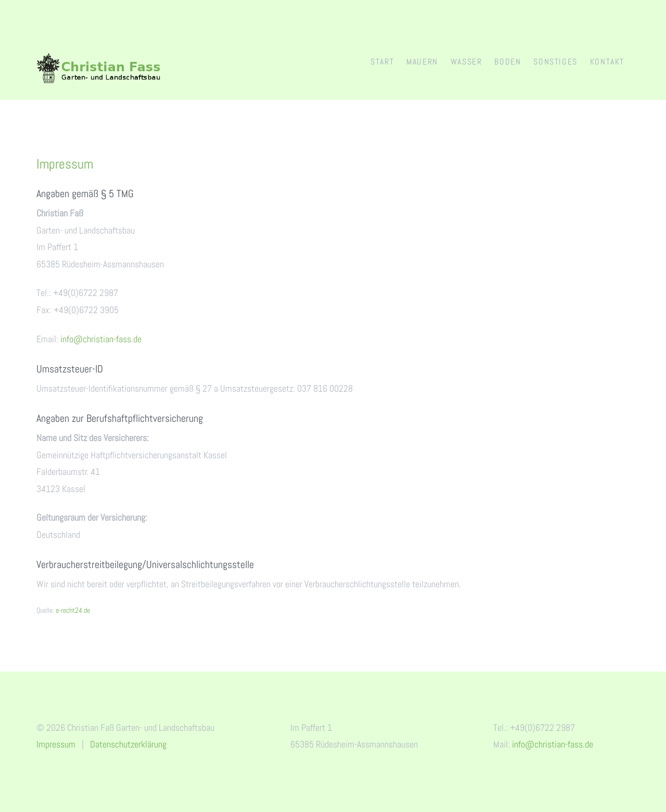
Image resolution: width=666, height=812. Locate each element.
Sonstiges (555, 62)
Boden (508, 62)
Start (382, 62)
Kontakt (607, 62)
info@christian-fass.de (101, 339)
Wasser (466, 62)
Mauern (422, 62)
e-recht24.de (73, 610)
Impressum (56, 744)
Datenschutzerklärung (128, 744)
